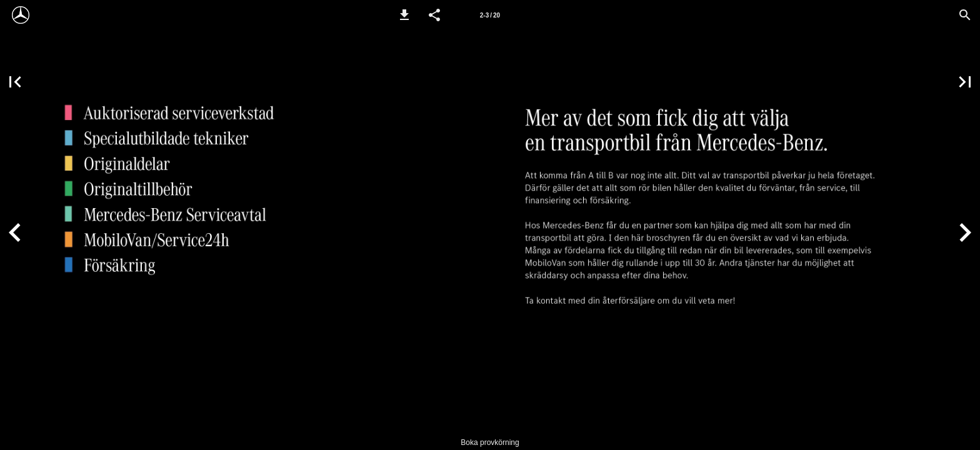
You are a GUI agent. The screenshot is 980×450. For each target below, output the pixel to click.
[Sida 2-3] (490, 15)
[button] (404, 15)
